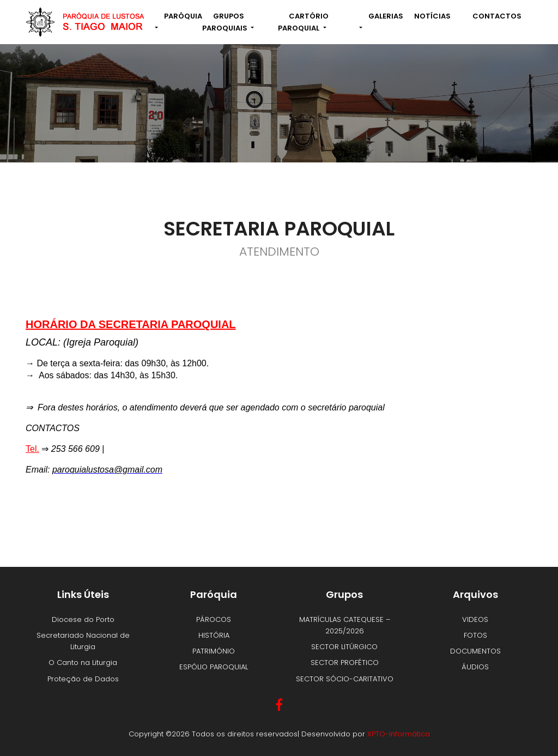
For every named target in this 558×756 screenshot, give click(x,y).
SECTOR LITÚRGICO (344, 647)
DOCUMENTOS (475, 651)
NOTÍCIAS (432, 16)
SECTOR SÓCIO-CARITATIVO (345, 679)
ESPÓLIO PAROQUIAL (214, 667)
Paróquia (183, 16)
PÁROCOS (214, 619)
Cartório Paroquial (303, 22)
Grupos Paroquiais (226, 22)
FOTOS (475, 635)
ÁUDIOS (475, 667)
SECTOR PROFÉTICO (345, 663)
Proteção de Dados (83, 679)
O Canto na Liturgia (83, 663)
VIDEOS (475, 619)
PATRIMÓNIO (214, 651)
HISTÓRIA (214, 635)
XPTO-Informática (399, 734)
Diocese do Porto (83, 619)
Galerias (386, 16)
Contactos (497, 16)
